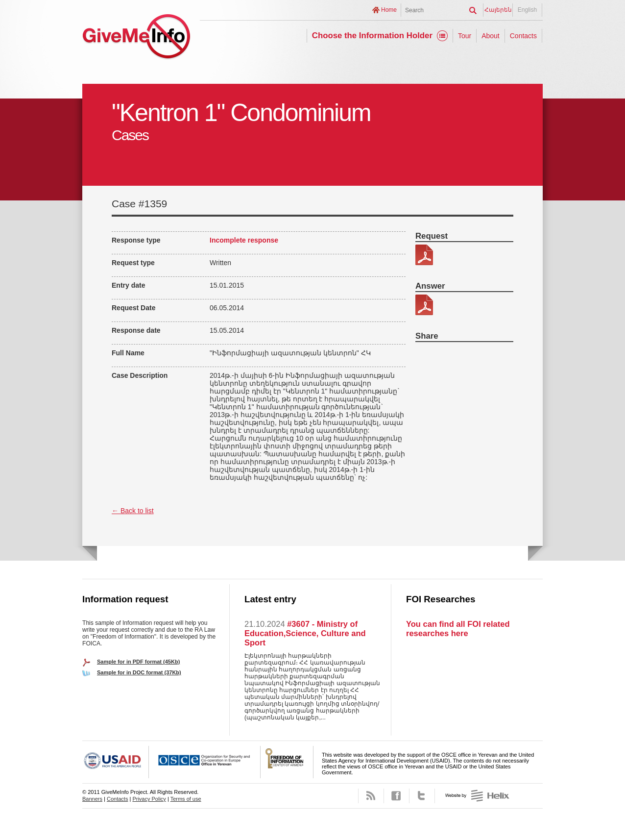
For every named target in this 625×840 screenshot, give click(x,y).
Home (389, 10)
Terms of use (186, 799)
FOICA (287, 762)
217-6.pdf (424, 255)
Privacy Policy (149, 799)
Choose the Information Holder (372, 36)
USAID (116, 762)
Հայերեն (498, 10)
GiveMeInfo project (136, 38)
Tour (465, 36)
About (491, 36)
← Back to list (133, 511)
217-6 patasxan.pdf (424, 305)
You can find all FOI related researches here (458, 629)
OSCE (205, 762)
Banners (92, 799)
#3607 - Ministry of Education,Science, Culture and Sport (305, 633)
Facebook (397, 796)
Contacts (523, 36)
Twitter (422, 796)
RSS (371, 796)
